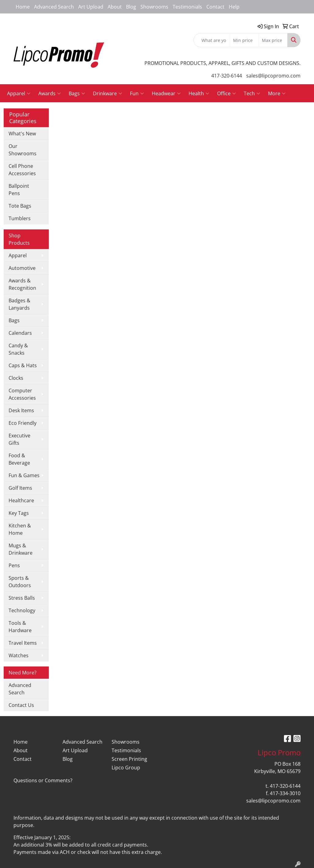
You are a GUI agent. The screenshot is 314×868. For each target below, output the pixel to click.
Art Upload (91, 7)
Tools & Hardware (20, 627)
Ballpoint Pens (19, 190)
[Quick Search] (212, 40)
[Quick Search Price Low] (244, 40)
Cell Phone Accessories (22, 170)
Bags (77, 93)
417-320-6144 (227, 76)
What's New (22, 134)
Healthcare (21, 500)
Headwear (166, 93)
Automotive (22, 268)
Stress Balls (22, 598)
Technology (22, 610)
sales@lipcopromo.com (273, 76)
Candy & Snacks (18, 349)
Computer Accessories (22, 394)
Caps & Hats (23, 365)
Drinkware (107, 93)
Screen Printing (129, 759)
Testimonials (187, 7)
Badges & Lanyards (19, 304)
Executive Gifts (19, 439)
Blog (131, 7)
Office (226, 93)
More (277, 93)
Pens (14, 565)
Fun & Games (24, 475)
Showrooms (154, 7)
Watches (19, 655)
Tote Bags (20, 206)
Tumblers (20, 218)
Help (234, 7)
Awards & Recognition (22, 284)
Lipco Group (126, 768)
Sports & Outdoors (20, 582)
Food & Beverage (19, 459)
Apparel (19, 93)
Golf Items (20, 488)
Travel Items (23, 643)
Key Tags (19, 513)
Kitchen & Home (20, 529)
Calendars (20, 333)
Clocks (16, 378)
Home (23, 7)
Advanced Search (54, 7)
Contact (215, 7)
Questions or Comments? (43, 780)
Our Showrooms (23, 150)
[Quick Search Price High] (273, 40)
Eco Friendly (23, 423)
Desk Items (21, 410)
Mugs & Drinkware (21, 549)
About (115, 7)
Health (199, 93)
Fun (137, 93)
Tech (252, 93)
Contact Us (21, 705)
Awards (50, 93)
